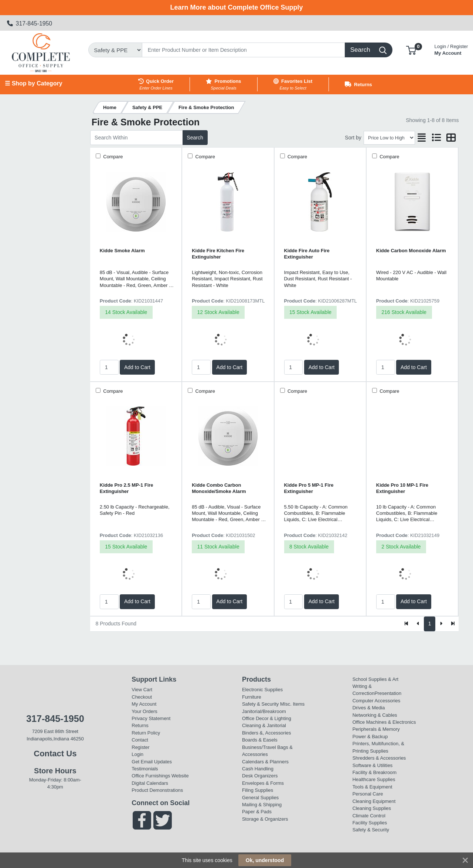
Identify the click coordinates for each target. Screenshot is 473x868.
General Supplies (260, 798)
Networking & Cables (375, 715)
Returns (140, 725)
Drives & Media (369, 708)
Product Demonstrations (157, 790)
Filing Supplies (258, 790)
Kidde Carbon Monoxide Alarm (411, 251)
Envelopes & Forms (263, 783)
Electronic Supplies (262, 690)
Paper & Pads (257, 812)
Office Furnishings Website (160, 776)
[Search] (244, 50)
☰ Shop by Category (33, 83)
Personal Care (368, 794)
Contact (140, 740)
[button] (411, 50)
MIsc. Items (292, 704)
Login (137, 754)
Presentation (388, 693)
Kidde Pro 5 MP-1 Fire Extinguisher (309, 488)
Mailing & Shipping (262, 805)
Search (195, 138)
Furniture (252, 697)
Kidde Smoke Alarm (122, 251)
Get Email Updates (152, 762)
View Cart (142, 690)
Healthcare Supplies (374, 779)
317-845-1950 (30, 23)
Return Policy (146, 733)
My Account (451, 49)
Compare (113, 157)
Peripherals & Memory (376, 729)
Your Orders (144, 711)
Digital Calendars (150, 783)
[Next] (441, 624)
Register (140, 747)
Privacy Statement (151, 718)
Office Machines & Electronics (384, 722)
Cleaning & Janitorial (264, 725)
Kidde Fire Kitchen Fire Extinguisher (218, 254)
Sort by (353, 138)
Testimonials (145, 769)
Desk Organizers (260, 776)
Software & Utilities (373, 765)
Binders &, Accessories (266, 733)
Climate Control (369, 816)
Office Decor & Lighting (267, 718)
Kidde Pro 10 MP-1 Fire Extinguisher (402, 488)
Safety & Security (260, 704)
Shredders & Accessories (379, 758)
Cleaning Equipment (374, 801)
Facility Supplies (370, 823)
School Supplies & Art (376, 679)
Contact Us (55, 754)
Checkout (142, 697)
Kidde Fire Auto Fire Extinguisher (307, 254)
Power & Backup (370, 737)
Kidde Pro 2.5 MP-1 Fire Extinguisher (127, 488)
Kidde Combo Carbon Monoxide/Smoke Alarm (219, 488)
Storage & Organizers (265, 819)
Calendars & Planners (265, 762)
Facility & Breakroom (375, 772)
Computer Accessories (377, 701)
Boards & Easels (260, 740)
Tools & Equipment (372, 787)
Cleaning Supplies (372, 808)
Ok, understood (265, 860)
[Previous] (418, 624)
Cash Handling (258, 769)
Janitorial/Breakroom (264, 711)
